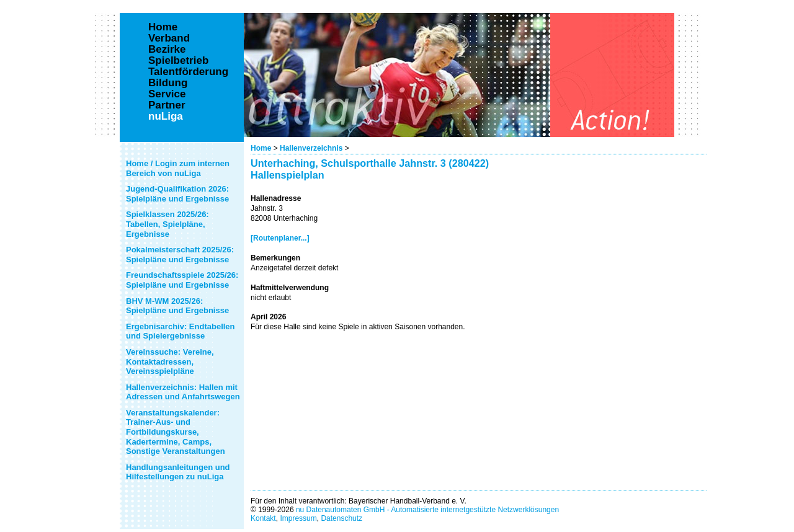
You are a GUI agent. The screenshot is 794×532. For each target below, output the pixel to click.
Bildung (168, 83)
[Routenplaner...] (280, 238)
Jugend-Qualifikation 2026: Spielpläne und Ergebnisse (177, 194)
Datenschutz (341, 518)
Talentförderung (188, 72)
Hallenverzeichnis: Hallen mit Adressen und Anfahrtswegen (183, 392)
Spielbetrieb (178, 61)
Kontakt (263, 518)
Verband (169, 38)
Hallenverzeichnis (311, 148)
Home (261, 148)
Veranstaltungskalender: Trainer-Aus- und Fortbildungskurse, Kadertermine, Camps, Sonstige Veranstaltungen (176, 432)
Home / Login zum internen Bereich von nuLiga (178, 168)
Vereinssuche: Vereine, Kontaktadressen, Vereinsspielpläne (170, 361)
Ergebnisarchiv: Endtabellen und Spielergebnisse (181, 331)
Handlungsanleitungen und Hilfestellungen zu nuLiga (178, 472)
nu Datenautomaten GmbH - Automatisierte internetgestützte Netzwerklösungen (427, 510)
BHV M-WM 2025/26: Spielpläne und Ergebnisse (177, 306)
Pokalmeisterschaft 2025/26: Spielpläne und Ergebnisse (180, 255)
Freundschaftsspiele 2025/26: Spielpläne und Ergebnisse (182, 280)
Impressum (298, 518)
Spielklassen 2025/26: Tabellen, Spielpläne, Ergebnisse (167, 224)
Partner (167, 105)
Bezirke (167, 50)
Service (167, 94)
